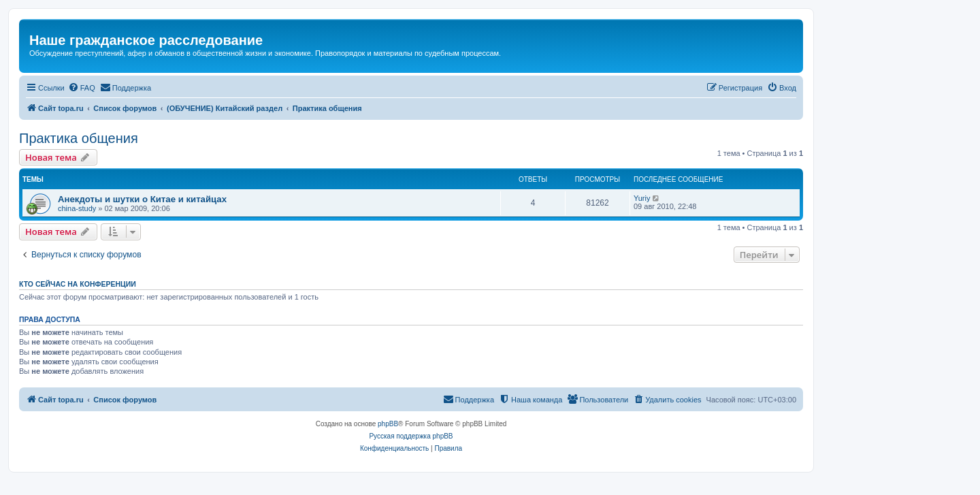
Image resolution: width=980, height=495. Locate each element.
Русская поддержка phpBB (411, 436)
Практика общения (79, 138)
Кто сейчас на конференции (78, 284)
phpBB (388, 424)
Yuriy (642, 198)
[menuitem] (82, 88)
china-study (77, 208)
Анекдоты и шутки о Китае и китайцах (142, 199)
